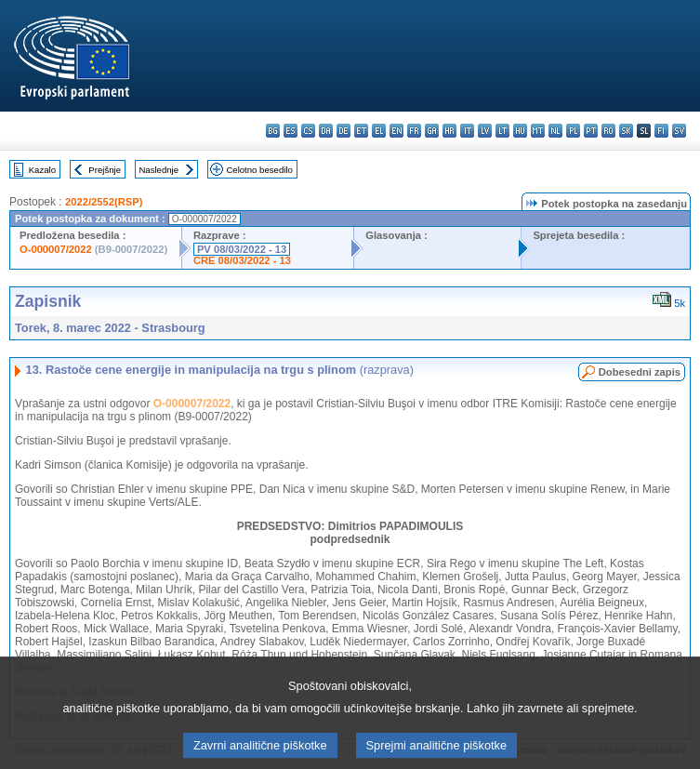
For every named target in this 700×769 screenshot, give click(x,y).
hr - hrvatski (449, 131)
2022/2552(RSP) (104, 202)
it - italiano (467, 131)
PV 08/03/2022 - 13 (242, 249)
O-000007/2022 (56, 249)
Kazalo (42, 170)
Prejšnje (105, 170)
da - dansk (326, 131)
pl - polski (573, 131)
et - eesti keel (361, 131)
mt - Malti (538, 131)
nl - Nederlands (555, 131)
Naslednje (158, 170)
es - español (291, 131)
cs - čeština (308, 131)
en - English (396, 131)
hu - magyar (520, 131)
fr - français (414, 131)
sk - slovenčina (626, 131)
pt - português (591, 131)
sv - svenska (679, 131)
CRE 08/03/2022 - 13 (242, 260)
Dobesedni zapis (640, 372)
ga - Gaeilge (432, 131)
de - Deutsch (343, 131)
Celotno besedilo (259, 170)
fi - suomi (661, 131)
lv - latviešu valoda (485, 131)
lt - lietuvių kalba (502, 131)
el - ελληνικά (379, 131)
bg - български (273, 131)
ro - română (608, 131)
